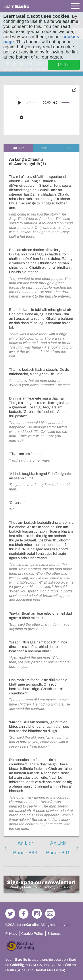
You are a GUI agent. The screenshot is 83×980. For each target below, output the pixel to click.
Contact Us (50, 914)
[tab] (18, 148)
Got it (64, 65)
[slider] (33, 103)
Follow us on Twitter (10, 914)
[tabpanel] (41, 494)
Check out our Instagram (37, 914)
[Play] (19, 103)
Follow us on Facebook (24, 914)
